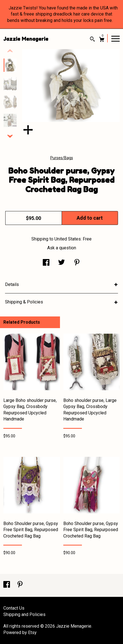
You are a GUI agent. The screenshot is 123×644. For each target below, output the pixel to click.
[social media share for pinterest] (77, 263)
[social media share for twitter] (61, 263)
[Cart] (102, 40)
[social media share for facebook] (46, 263)
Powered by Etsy (20, 632)
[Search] (92, 40)
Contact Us (14, 608)
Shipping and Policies (24, 614)
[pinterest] (20, 585)
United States (68, 239)
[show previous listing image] (10, 51)
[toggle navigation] (116, 38)
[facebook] (7, 585)
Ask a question (62, 248)
